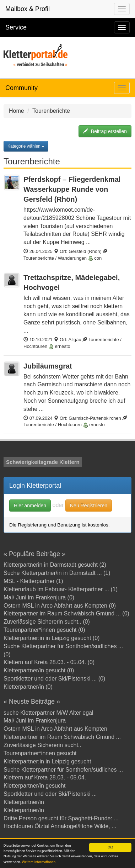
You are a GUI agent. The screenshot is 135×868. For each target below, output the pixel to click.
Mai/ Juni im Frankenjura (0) (39, 597)
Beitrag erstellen (105, 131)
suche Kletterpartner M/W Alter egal (48, 713)
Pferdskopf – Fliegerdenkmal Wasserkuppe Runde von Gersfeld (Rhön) (72, 189)
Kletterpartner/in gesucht (34, 786)
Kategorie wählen (26, 146)
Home (17, 111)
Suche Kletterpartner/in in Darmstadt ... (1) (57, 573)
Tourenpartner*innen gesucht (40, 753)
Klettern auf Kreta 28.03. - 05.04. (45, 777)
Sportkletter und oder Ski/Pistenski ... (50, 794)
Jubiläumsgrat (48, 366)
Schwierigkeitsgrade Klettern (43, 462)
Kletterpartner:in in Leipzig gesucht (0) (52, 638)
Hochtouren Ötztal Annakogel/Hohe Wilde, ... (60, 826)
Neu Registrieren (89, 506)
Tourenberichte (51, 111)
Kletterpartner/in (24, 802)
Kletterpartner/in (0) (28, 687)
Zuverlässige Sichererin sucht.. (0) (47, 622)
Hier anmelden (30, 506)
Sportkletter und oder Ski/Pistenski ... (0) (54, 679)
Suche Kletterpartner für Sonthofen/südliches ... (63, 770)
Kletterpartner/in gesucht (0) (39, 670)
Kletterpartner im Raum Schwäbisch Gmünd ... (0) (66, 613)
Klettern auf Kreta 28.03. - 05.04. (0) (49, 662)
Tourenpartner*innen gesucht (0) (44, 630)
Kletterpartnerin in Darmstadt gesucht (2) (55, 565)
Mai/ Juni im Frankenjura (35, 721)
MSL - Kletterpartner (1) (33, 581)
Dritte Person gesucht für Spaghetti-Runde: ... (61, 818)
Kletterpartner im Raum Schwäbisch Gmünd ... (62, 737)
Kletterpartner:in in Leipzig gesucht (47, 761)
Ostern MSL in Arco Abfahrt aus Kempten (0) (60, 606)
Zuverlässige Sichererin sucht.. (42, 745)
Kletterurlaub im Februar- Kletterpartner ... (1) (61, 589)
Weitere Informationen (39, 862)
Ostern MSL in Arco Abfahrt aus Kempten (55, 729)
